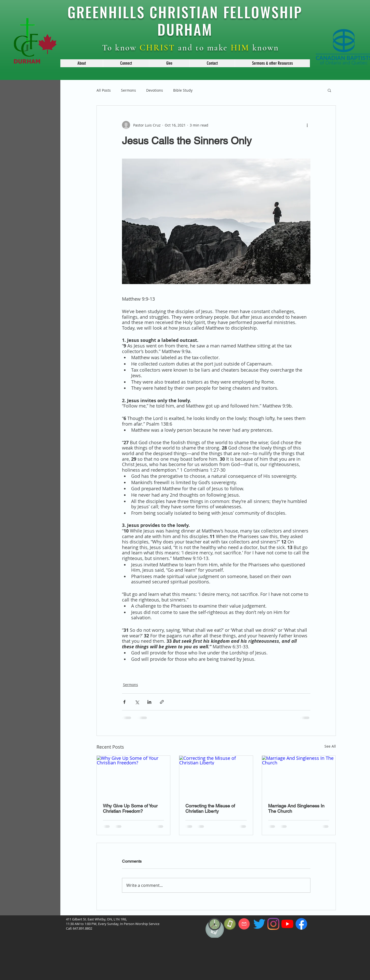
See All (330, 746)
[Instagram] (273, 924)
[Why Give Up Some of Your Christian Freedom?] (134, 776)
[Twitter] (259, 924)
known (264, 48)
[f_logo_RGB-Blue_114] (301, 924)
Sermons (128, 90)
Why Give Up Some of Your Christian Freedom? (130, 808)
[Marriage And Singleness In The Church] (299, 776)
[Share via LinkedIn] (149, 702)
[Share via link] (162, 702)
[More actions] (307, 125)
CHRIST (157, 48)
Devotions (155, 90)
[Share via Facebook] (124, 702)
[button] (82, 63)
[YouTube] (287, 924)
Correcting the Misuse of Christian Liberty (210, 808)
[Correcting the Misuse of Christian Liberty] (216, 776)
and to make (203, 48)
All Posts (104, 90)
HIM (240, 48)
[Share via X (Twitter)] (137, 702)
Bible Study (183, 90)
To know (121, 48)
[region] (215, 941)
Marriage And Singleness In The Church (296, 808)
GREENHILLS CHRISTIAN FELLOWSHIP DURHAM (185, 20)
